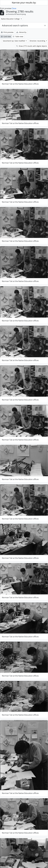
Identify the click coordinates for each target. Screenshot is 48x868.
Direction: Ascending (38, 41)
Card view (6, 37)
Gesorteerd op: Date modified (14, 41)
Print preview (7, 32)
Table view (18, 37)
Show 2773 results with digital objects (32, 46)
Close (14, 8)
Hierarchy (21, 32)
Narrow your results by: (24, 3)
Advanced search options (15, 25)
